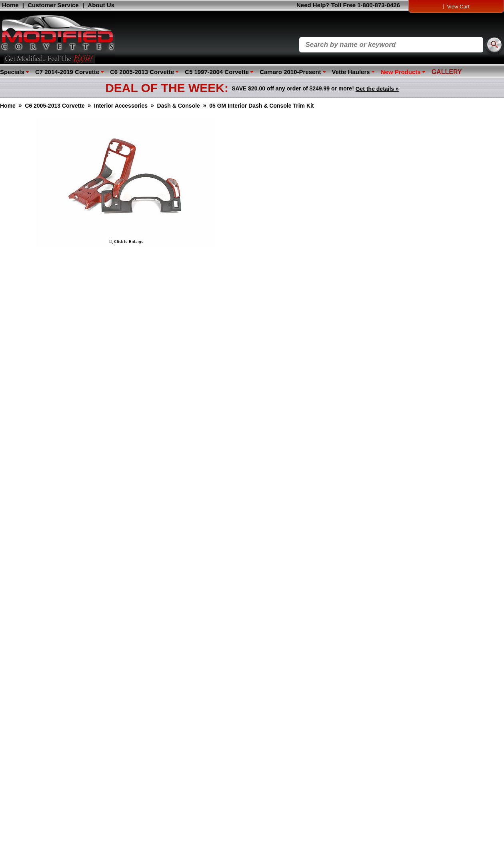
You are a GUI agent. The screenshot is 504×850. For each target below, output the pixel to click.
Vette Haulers (351, 72)
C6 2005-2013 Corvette (142, 72)
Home (10, 5)
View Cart (458, 7)
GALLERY (447, 72)
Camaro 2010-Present (290, 72)
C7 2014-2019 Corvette (67, 72)
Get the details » (377, 89)
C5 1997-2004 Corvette (217, 72)
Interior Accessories (121, 106)
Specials (12, 72)
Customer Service (53, 5)
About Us (101, 5)
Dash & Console (179, 106)
